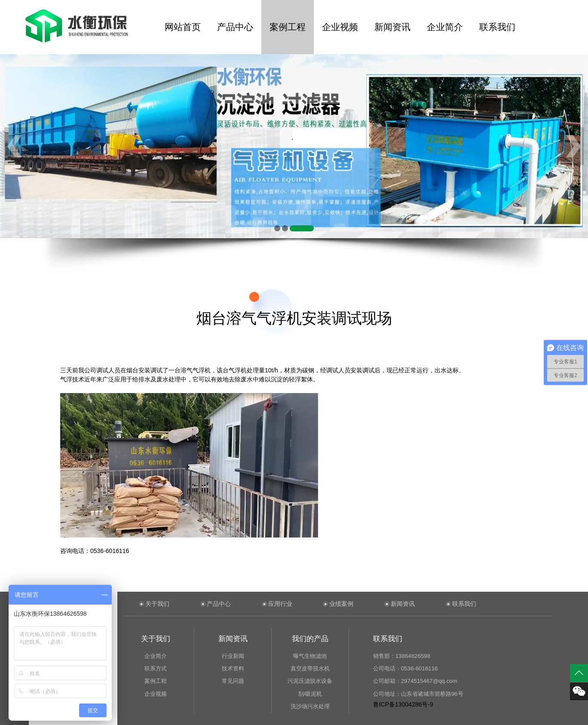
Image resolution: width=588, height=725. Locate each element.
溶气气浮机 (196, 370)
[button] (277, 228)
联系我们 (497, 27)
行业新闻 (233, 656)
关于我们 (157, 604)
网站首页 (183, 27)
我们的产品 (310, 639)
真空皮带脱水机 (310, 668)
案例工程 (288, 27)
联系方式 (156, 668)
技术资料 (233, 668)
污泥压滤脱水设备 (310, 681)
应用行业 (280, 604)
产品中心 (235, 27)
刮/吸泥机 (310, 694)
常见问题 (233, 681)
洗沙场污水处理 (310, 706)
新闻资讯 (392, 27)
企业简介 (445, 27)
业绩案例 (341, 604)
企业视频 (340, 27)
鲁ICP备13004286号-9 (403, 704)
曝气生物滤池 (310, 656)
